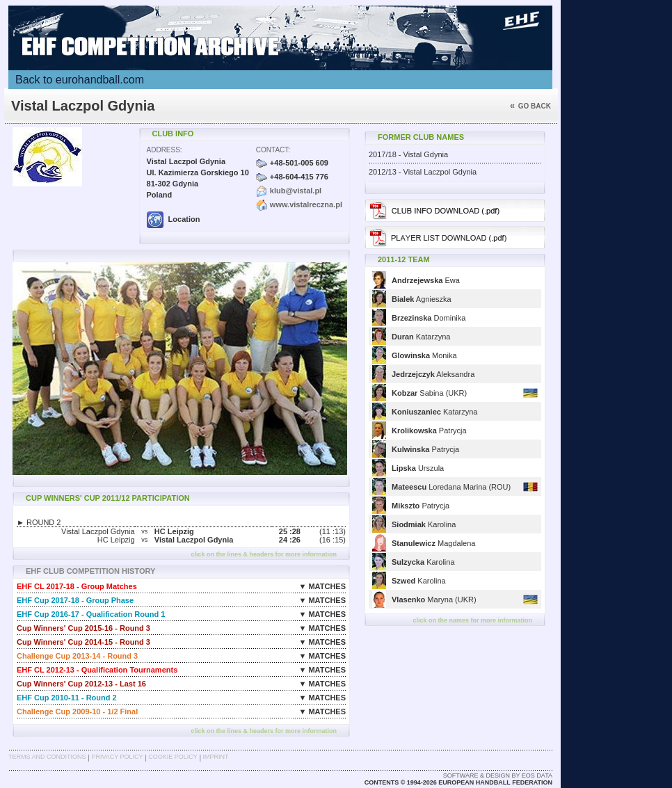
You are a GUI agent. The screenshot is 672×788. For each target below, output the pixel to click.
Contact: (273, 150)
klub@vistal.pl (296, 191)
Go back (530, 106)
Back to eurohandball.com (80, 80)
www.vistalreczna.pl (306, 204)
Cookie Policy (173, 757)
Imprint (216, 757)
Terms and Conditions (47, 757)
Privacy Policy (117, 757)
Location (174, 219)
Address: (165, 150)
